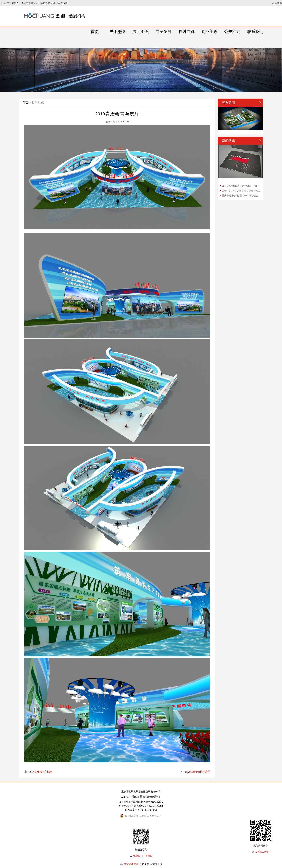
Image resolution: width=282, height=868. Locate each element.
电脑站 (137, 856)
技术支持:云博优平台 (151, 864)
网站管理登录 (131, 864)
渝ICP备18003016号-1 (146, 797)
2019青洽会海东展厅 (199, 772)
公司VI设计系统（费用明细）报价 (240, 186)
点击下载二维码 (261, 852)
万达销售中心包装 (42, 772)
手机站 (149, 856)
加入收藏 (277, 3)
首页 (25, 103)
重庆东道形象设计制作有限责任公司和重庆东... (242, 196)
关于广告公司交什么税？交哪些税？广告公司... (242, 191)
